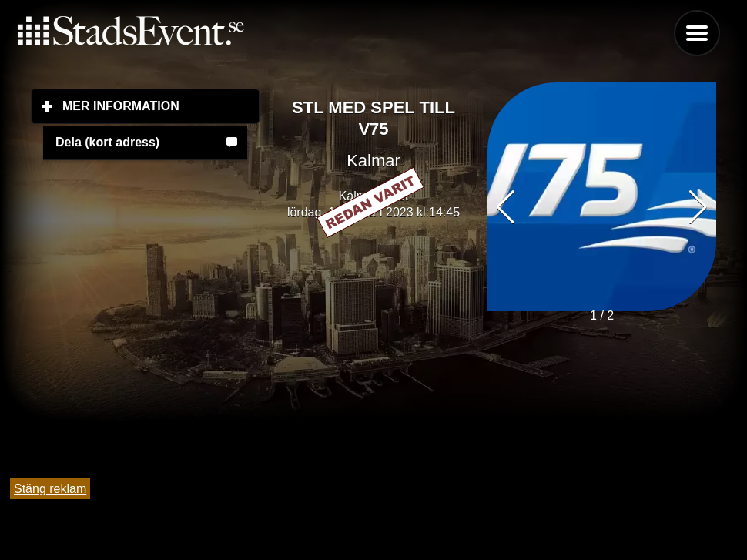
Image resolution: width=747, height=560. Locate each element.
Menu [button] (697, 33)
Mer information (161, 106)
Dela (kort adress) (107, 142)
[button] (698, 207)
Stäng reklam (50, 489)
